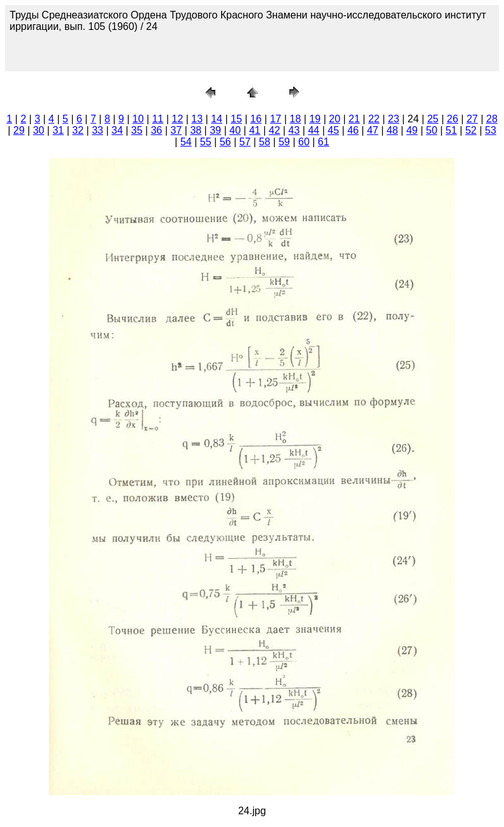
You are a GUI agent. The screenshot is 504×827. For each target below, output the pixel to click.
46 (353, 130)
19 (315, 119)
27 (472, 119)
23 (394, 119)
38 (196, 130)
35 (137, 130)
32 (78, 130)
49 (412, 130)
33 (97, 130)
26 (452, 119)
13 (197, 119)
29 (19, 130)
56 (226, 142)
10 (138, 119)
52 (471, 130)
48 (392, 130)
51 (451, 130)
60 (304, 142)
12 (177, 119)
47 (373, 130)
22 (374, 119)
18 (296, 119)
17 (276, 119)
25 (433, 119)
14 (217, 119)
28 (492, 119)
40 (235, 130)
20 (335, 119)
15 (236, 119)
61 (324, 142)
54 (186, 142)
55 (206, 142)
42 (275, 130)
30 (39, 130)
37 (176, 130)
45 (333, 130)
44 (313, 130)
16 (256, 119)
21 (354, 119)
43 (294, 130)
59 (284, 142)
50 (432, 130)
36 (157, 130)
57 (245, 142)
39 (215, 130)
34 (117, 130)
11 (158, 119)
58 (264, 142)
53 (491, 130)
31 (58, 130)
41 (255, 130)
